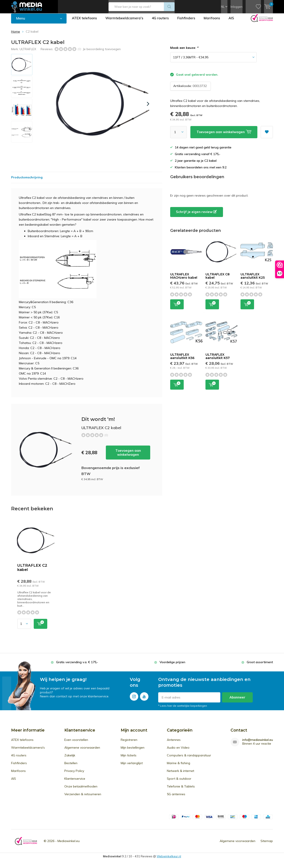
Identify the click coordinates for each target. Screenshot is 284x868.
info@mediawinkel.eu (258, 743)
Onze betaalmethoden (81, 790)
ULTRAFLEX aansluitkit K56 (182, 359)
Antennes (174, 743)
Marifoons (214, 22)
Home (16, 35)
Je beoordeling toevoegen (102, 52)
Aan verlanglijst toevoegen (267, 134)
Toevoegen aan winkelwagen (128, 456)
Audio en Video (178, 751)
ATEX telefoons (85, 22)
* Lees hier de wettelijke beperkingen (183, 709)
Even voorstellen (76, 743)
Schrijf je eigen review (196, 215)
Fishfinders (188, 22)
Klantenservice (75, 782)
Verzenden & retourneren (83, 797)
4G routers (162, 22)
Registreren (129, 743)
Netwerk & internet (180, 774)
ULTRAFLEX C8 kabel (218, 279)
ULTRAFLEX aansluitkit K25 (253, 279)
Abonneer (237, 701)
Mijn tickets (129, 759)
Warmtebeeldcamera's (125, 22)
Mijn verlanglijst (132, 766)
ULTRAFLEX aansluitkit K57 (218, 359)
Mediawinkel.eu (69, 844)
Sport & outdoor (179, 782)
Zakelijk (70, 759)
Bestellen (71, 766)
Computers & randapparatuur (189, 759)
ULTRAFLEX (28, 52)
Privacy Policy (74, 774)
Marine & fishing (178, 766)
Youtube (144, 699)
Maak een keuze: (184, 51)
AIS (234, 22)
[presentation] (148, 107)
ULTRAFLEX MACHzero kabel (184, 279)
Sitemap (267, 844)
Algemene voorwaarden (82, 751)
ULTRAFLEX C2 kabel (32, 571)
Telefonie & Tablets (181, 790)
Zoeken (169, 7)
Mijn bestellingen (133, 751)
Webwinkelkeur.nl (169, 860)
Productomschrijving (27, 181)
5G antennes (176, 797)
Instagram (134, 699)
